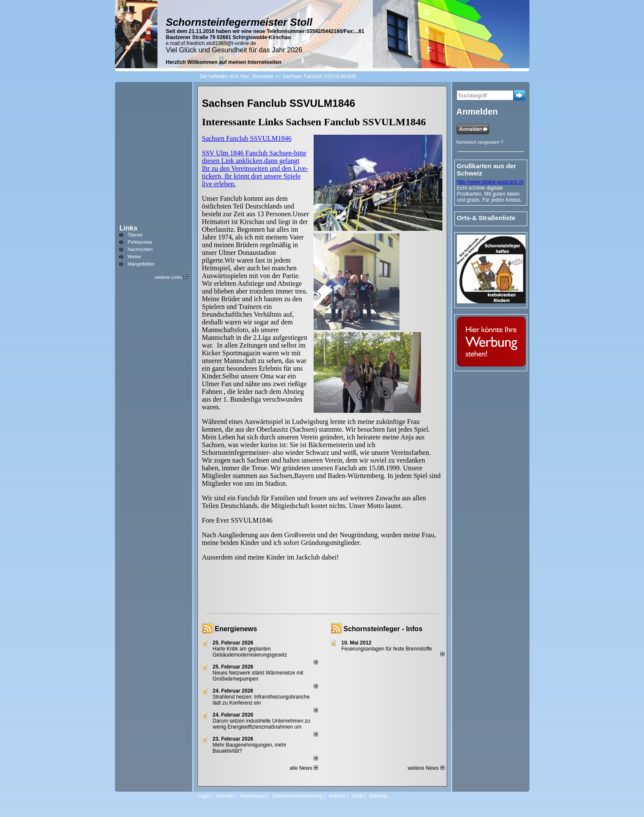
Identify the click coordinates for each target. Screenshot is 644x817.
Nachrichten (141, 249)
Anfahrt (337, 796)
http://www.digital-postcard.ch (490, 182)
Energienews (236, 629)
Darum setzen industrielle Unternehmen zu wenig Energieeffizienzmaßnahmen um (262, 724)
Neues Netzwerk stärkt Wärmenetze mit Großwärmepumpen (258, 676)
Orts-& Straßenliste (486, 218)
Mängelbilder (141, 264)
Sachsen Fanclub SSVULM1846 (247, 138)
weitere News (426, 768)
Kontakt (225, 796)
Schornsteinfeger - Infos (383, 629)
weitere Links (171, 277)
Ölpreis (135, 235)
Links (129, 228)
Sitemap (378, 796)
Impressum (253, 796)
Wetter (135, 257)
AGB (357, 796)
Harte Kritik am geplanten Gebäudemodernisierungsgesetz (250, 652)
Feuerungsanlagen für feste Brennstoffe (387, 649)
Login (204, 796)
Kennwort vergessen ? (480, 142)
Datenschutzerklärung (297, 796)
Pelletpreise (140, 242)
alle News (304, 768)
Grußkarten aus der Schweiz (487, 169)
